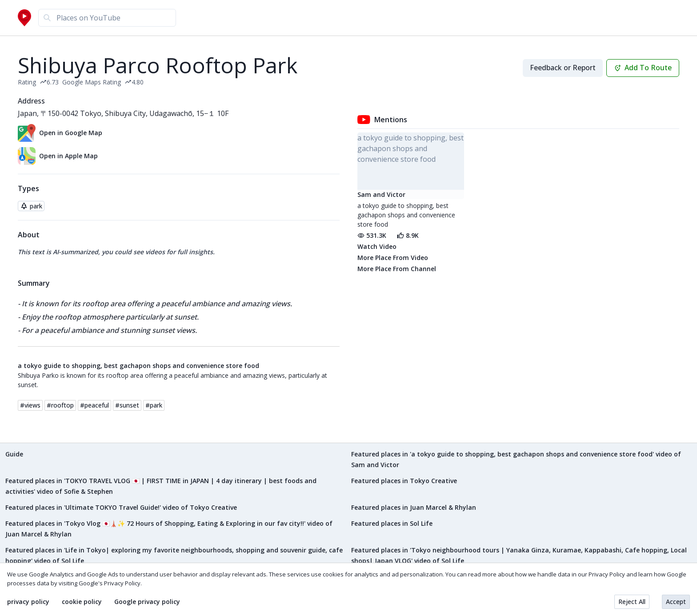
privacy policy (28, 602)
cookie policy (82, 602)
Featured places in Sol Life (392, 523)
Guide (14, 454)
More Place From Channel (397, 269)
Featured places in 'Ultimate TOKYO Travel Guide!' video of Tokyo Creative (121, 507)
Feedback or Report (563, 68)
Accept (676, 602)
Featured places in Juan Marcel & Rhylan (414, 507)
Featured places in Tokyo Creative (404, 481)
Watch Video (377, 246)
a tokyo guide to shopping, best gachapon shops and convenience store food (138, 366)
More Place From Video (393, 258)
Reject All (632, 602)
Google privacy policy (147, 602)
